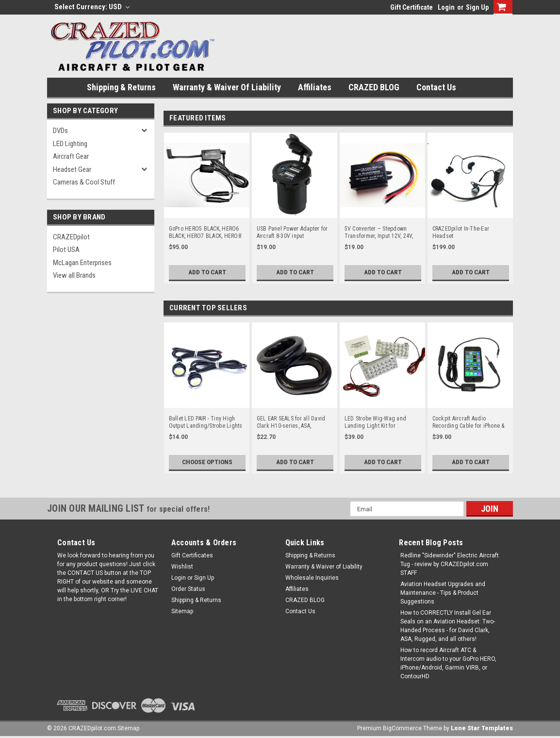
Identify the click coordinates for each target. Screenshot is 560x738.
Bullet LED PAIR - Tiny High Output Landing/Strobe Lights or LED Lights (206, 422)
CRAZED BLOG (374, 87)
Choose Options (207, 462)
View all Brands (74, 275)
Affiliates (315, 87)
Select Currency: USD (92, 7)
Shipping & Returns (121, 87)
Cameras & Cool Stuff (84, 182)
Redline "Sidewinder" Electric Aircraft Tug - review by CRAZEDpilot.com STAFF (450, 564)
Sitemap (182, 611)
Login (446, 7)
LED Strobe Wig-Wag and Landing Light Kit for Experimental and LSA (376, 422)
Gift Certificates (192, 555)
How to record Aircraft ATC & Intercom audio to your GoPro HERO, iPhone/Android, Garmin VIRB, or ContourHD (448, 663)
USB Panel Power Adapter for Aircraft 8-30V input (292, 232)
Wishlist (182, 567)
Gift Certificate (412, 7)
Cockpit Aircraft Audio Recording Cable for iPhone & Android (469, 422)
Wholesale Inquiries (312, 578)
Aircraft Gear (71, 156)
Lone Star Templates (482, 728)
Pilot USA (66, 250)
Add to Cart (207, 272)
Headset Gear (72, 169)
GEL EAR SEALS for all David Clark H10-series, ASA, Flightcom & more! (291, 422)
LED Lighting (70, 144)
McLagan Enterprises (82, 263)
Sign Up (477, 7)
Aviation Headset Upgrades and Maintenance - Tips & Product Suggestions (443, 593)
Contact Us (436, 87)
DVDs (60, 131)
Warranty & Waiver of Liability (227, 87)
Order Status (188, 589)
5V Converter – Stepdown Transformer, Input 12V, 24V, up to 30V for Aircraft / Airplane (379, 233)
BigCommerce (402, 728)
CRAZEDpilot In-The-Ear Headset (461, 232)
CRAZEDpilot (71, 237)
